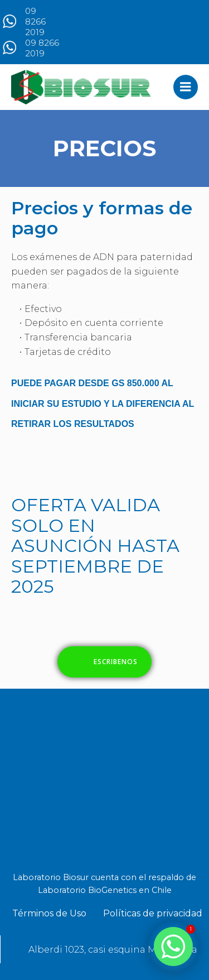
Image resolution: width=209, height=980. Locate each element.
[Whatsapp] (173, 947)
